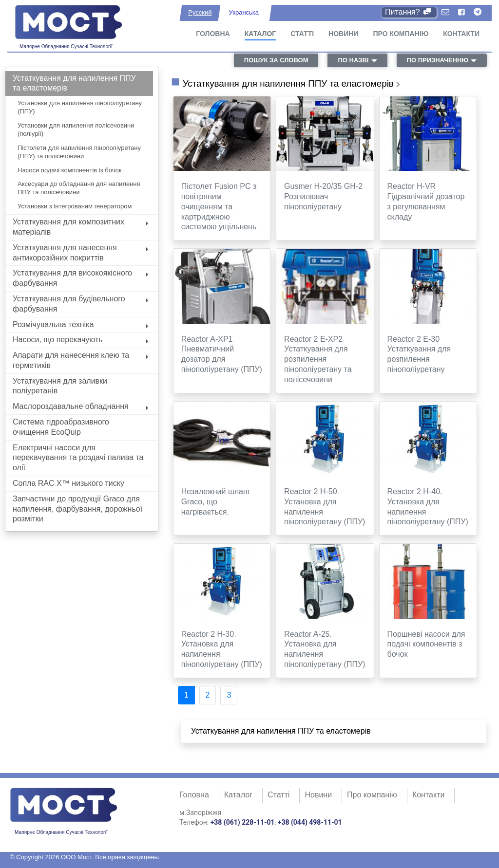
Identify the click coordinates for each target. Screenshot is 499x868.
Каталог (260, 34)
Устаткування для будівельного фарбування (80, 304)
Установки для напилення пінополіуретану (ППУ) (80, 107)
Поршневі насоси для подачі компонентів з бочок (426, 644)
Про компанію (401, 34)
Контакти (461, 34)
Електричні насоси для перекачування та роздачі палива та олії (78, 458)
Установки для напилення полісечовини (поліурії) (76, 129)
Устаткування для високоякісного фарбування (80, 278)
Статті (302, 34)
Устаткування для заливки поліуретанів (60, 386)
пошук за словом (276, 60)
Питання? (409, 12)
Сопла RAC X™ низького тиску (68, 483)
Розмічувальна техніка (80, 324)
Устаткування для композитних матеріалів (80, 227)
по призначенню (438, 60)
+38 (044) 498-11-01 (310, 822)
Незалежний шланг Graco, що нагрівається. (216, 502)
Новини (343, 34)
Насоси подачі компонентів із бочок (69, 170)
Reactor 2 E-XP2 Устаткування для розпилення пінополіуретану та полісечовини (318, 359)
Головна (213, 34)
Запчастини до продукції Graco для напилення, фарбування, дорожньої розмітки (77, 509)
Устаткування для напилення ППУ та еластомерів (74, 83)
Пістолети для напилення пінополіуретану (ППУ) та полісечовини (79, 152)
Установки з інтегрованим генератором (75, 206)
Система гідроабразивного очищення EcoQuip (61, 427)
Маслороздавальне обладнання (80, 406)
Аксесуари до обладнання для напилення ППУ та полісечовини (79, 188)
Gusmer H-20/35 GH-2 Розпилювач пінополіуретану (323, 196)
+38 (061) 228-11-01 (243, 822)
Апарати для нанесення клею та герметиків (80, 360)
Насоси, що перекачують (80, 340)
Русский (200, 12)
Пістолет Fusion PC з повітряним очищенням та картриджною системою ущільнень (219, 206)
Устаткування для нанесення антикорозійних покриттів (80, 253)
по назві (353, 60)
